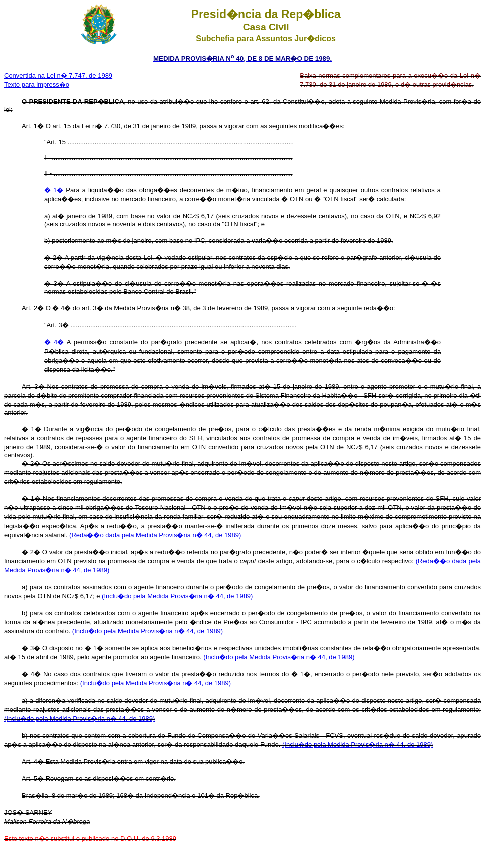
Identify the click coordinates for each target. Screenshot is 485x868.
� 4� (54, 342)
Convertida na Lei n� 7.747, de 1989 (58, 75)
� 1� (54, 190)
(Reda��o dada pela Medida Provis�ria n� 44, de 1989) (155, 535)
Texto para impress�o (37, 84)
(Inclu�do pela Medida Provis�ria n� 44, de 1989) (177, 596)
